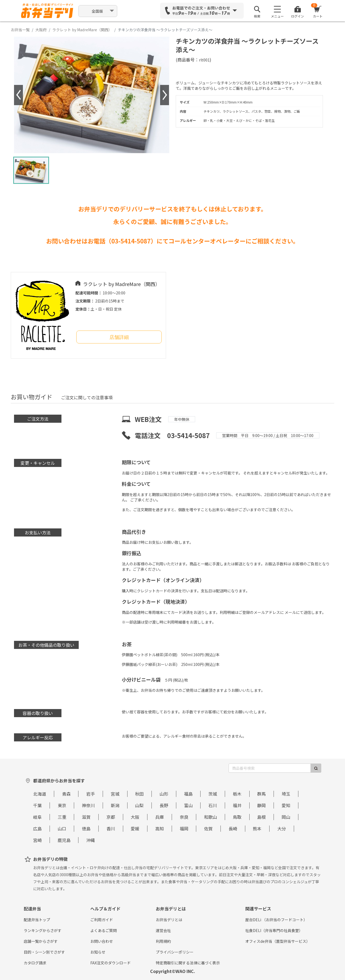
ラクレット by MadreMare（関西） (82, 30)
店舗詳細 (119, 337)
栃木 (237, 794)
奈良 (184, 817)
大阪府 (41, 30)
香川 (111, 828)
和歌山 (211, 817)
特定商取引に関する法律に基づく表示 (188, 963)
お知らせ (98, 952)
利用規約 (163, 941)
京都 (111, 817)
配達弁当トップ (37, 920)
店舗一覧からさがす (41, 941)
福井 (237, 805)
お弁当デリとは (169, 920)
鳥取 (237, 817)
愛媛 (135, 828)
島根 (261, 817)
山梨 (139, 805)
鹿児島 (64, 840)
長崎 (233, 828)
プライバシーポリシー (175, 952)
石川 (213, 805)
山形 (164, 794)
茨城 (213, 794)
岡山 (286, 817)
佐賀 (208, 828)
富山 (188, 805)
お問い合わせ (102, 941)
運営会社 (163, 930)
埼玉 (286, 794)
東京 (62, 805)
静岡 (261, 805)
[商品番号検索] (270, 768)
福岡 (184, 828)
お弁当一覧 (20, 30)
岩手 (91, 794)
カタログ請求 (35, 963)
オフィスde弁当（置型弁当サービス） (278, 941)
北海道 (40, 794)
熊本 (257, 828)
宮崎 (37, 840)
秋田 (139, 794)
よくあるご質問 (103, 930)
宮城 (115, 794)
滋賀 (86, 817)
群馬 (261, 794)
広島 (37, 828)
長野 (164, 805)
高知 (160, 828)
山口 (62, 828)
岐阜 (37, 817)
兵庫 (160, 817)
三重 (62, 817)
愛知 (286, 805)
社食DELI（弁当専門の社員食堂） (274, 930)
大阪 (135, 817)
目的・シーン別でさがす (44, 952)
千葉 (37, 805)
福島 (188, 794)
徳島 (86, 828)
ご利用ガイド (102, 920)
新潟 (115, 805)
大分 (282, 828)
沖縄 (91, 840)
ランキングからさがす (43, 930)
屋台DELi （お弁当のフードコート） (276, 920)
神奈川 (88, 805)
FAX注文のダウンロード (111, 963)
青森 (66, 794)
